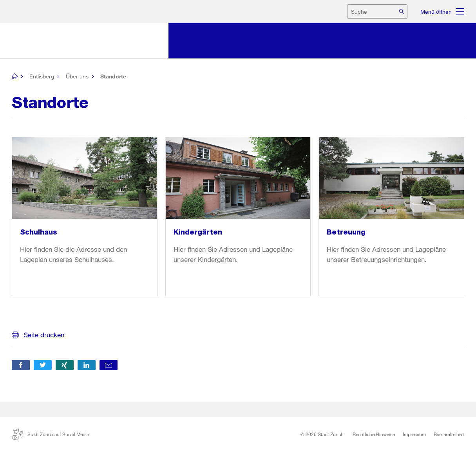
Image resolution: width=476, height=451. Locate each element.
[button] (21, 365)
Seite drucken (44, 335)
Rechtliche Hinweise (374, 434)
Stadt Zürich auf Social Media (50, 434)
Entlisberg (42, 76)
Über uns (77, 76)
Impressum (414, 434)
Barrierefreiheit (449, 434)
